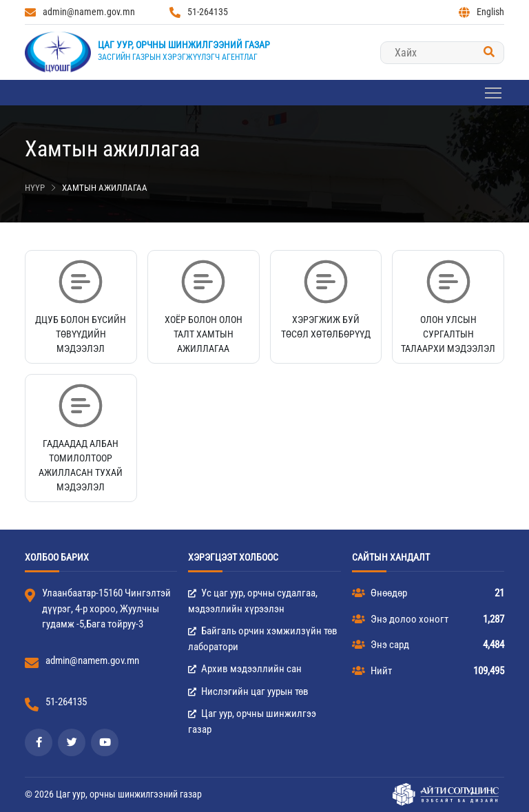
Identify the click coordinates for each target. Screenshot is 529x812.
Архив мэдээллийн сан (245, 669)
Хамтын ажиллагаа (105, 188)
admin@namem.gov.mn (80, 12)
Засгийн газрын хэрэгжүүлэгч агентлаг (178, 57)
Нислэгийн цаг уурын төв (248, 691)
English (481, 12)
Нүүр (35, 188)
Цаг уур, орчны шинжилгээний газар (184, 45)
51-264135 (199, 12)
